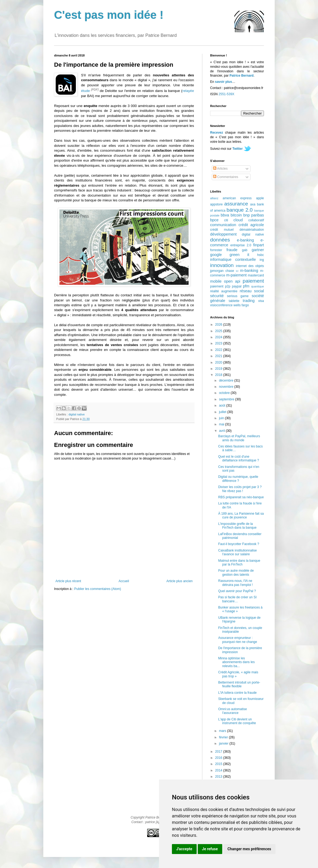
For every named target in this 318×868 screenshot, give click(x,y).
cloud (238, 220)
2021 (219, 356)
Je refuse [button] (210, 849)
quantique (258, 286)
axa (253, 204)
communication (223, 225)
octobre (225, 393)
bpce (214, 220)
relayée (188, 91)
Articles (220, 169)
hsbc (261, 255)
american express (237, 198)
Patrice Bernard (241, 76)
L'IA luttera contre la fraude (237, 693)
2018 (219, 375)
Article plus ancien (180, 581)
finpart (259, 245)
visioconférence (221, 305)
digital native (77, 414)
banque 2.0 (240, 210)
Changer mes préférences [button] (249, 849)
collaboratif (256, 220)
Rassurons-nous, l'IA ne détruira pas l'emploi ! (236, 583)
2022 (219, 350)
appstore (216, 204)
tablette (234, 301)
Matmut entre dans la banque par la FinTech (239, 563)
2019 (219, 369)
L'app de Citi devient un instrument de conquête (237, 721)
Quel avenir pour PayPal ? (237, 591)
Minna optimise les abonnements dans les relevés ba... (236, 662)
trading (249, 301)
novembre (227, 387)
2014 (219, 770)
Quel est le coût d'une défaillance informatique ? (239, 458)
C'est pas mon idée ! (109, 15)
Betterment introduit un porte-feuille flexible (239, 684)
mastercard (256, 275)
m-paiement (236, 275)
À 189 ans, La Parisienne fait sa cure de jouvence (241, 515)
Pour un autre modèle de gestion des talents (236, 572)
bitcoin (236, 215)
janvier (224, 744)
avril (222, 431)
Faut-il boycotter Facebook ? (239, 544)
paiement (253, 281)
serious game (238, 296)
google (216, 255)
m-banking (249, 271)
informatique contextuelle (233, 259)
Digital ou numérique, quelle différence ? (238, 479)
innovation (222, 265)
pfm (246, 286)
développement (223, 234)
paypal (237, 286)
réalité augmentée (224, 291)
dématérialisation (252, 230)
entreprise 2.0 (241, 245)
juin (222, 418)
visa (261, 301)
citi (226, 220)
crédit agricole (251, 225)
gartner (258, 250)
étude (85, 91)
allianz (214, 198)
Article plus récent (68, 581)
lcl (237, 271)
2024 (219, 337)
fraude (232, 250)
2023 (219, 343)
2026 (219, 325)
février (224, 737)
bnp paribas (254, 215)
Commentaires (226, 177)
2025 (219, 331)
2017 (219, 752)
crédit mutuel (222, 230)
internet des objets (250, 266)
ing (262, 260)
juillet (223, 412)
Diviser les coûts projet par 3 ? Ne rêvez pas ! (240, 489)
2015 (219, 764)
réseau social (252, 291)
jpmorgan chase (222, 271)
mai (222, 424)
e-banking (245, 240)
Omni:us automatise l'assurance (233, 711)
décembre (227, 380)
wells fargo (241, 305)
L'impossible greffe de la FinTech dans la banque (237, 526)
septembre (227, 399)
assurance (236, 204)
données (220, 240)
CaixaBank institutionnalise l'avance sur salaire (237, 552)
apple (260, 198)
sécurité (217, 296)
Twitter (238, 149)
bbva (225, 215)
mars (223, 731)
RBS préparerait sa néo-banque (241, 497)
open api (232, 281)
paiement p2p (220, 286)
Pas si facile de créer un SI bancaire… (237, 599)
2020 (219, 362)
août (223, 405)
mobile (216, 281)
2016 (219, 758)
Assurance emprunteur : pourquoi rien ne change (238, 640)
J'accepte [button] (184, 849)
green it (239, 255)
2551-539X (226, 94)
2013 (219, 777)
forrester (216, 250)
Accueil (124, 581)
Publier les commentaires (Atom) (98, 589)
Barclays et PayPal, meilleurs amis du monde (239, 438)
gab (245, 250)
